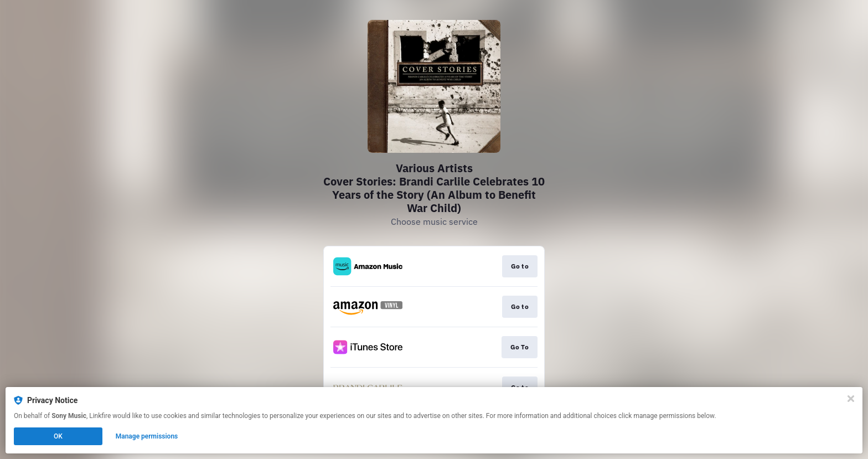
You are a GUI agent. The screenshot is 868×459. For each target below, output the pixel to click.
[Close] (851, 399)
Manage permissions (147, 436)
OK (58, 436)
